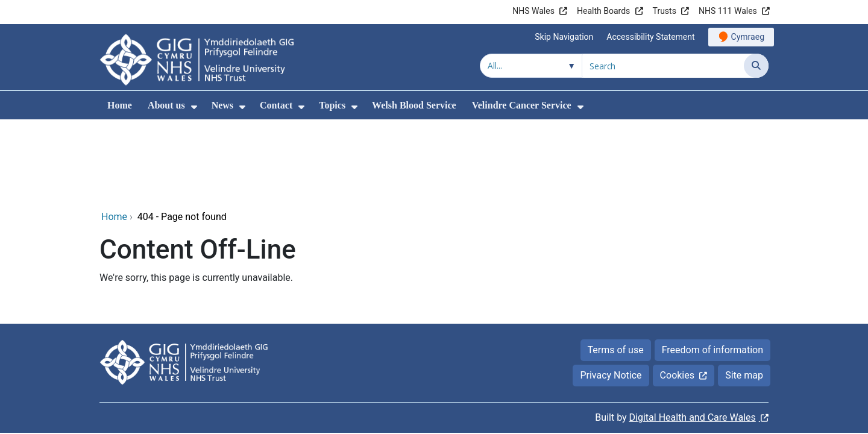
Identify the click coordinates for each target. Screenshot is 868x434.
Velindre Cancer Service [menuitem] (522, 105)
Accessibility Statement (650, 37)
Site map (744, 294)
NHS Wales (533, 11)
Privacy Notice (611, 294)
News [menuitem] (222, 105)
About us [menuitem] (166, 105)
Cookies (677, 294)
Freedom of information (712, 269)
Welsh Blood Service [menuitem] (414, 105)
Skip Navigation (564, 37)
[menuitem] (194, 107)
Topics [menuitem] (332, 105)
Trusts (665, 11)
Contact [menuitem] (276, 105)
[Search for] (663, 66)
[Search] (756, 66)
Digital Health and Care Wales (693, 337)
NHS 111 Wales (728, 11)
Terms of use (616, 269)
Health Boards (603, 11)
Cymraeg (748, 37)
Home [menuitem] (120, 105)
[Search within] (531, 66)
